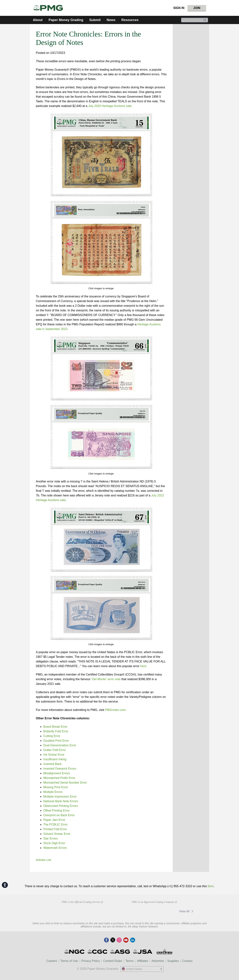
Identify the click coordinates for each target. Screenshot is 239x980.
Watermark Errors (55, 848)
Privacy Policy (91, 961)
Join (197, 8)
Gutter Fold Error (55, 750)
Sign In (179, 8)
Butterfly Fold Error (56, 731)
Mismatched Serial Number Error (65, 783)
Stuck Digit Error (54, 843)
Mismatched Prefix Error (59, 778)
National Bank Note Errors (61, 801)
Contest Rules (113, 961)
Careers (52, 961)
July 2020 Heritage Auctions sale (110, 106)
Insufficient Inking (55, 759)
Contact (187, 961)
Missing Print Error (56, 787)
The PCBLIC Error (55, 824)
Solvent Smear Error (57, 834)
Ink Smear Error (54, 755)
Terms (130, 961)
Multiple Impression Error (60, 797)
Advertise (158, 961)
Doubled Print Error (56, 741)
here (143, 666)
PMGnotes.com (115, 710)
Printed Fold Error (55, 829)
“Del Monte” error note (106, 679)
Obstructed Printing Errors (61, 806)
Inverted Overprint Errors (60, 769)
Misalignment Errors (57, 773)
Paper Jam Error (54, 820)
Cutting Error (52, 736)
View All (187, 911)
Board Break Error (55, 727)
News (111, 20)
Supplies (173, 961)
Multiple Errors (53, 792)
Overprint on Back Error (59, 815)
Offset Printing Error (56, 811)
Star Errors (51, 838)
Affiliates (142, 961)
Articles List (44, 860)
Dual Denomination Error (60, 745)
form (211, 886)
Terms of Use (69, 961)
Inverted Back (52, 764)
